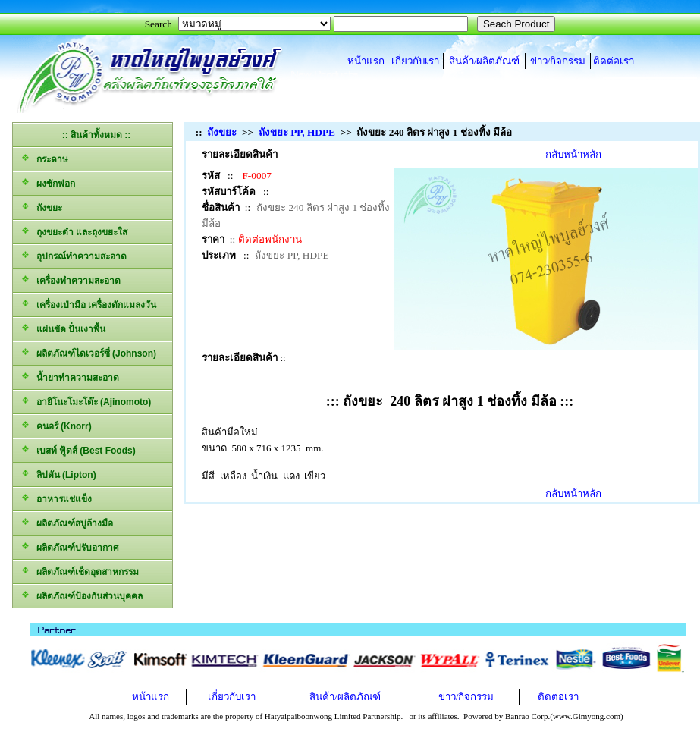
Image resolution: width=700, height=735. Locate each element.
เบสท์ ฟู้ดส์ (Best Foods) (78, 449)
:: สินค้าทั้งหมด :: (97, 135)
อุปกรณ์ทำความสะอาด (74, 255)
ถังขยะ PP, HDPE (297, 132)
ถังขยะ (41, 207)
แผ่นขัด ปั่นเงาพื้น (63, 328)
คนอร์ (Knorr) (56, 425)
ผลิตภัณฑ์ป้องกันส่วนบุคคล (82, 595)
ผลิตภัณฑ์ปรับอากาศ (70, 547)
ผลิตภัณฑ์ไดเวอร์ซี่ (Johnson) (88, 352)
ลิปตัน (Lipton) (58, 474)
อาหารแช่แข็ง (56, 498)
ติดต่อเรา (614, 61)
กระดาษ (44, 158)
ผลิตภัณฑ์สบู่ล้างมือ (67, 522)
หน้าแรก (366, 61)
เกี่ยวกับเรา (415, 61)
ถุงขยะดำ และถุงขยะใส (74, 231)
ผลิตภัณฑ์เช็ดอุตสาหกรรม (80, 571)
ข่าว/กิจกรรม (558, 61)
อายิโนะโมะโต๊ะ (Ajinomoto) (86, 401)
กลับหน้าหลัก (573, 154)
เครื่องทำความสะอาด (71, 280)
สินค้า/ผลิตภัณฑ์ (485, 61)
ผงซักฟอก (48, 182)
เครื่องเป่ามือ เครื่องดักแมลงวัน (88, 304)
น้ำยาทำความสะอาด (70, 377)
